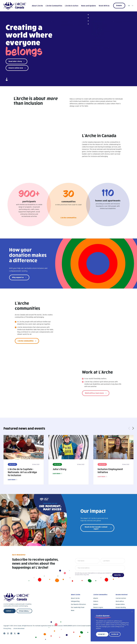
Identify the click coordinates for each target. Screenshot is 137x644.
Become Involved (122, 595)
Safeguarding (75, 601)
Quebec (96, 604)
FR (132, 6)
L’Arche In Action (121, 598)
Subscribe (117, 575)
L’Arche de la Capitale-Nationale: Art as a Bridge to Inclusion (22, 472)
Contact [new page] (9, 611)
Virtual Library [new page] (24, 611)
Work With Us (104, 6)
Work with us (120, 601)
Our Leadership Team (78, 607)
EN (129, 6)
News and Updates (89, 6)
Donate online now (16, 68)
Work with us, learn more (94, 393)
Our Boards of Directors (78, 604)
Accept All (101, 634)
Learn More (12, 480)
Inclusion (12, 464)
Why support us (18, 277)
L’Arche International (19, 628)
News (73, 610)
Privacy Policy (7, 628)
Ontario (96, 601)
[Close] (132, 612)
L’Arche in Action (72, 6)
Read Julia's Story (15, 61)
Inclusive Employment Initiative (110, 470)
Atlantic (96, 598)
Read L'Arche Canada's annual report (96, 528)
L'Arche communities (68, 218)
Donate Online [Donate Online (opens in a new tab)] (120, 604)
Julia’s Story (60, 469)
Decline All (115, 634)
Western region (98, 607)
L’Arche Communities (54, 6)
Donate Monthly (121, 607)
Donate (119, 5)
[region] (113, 625)
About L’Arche (37, 6)
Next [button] (133, 428)
